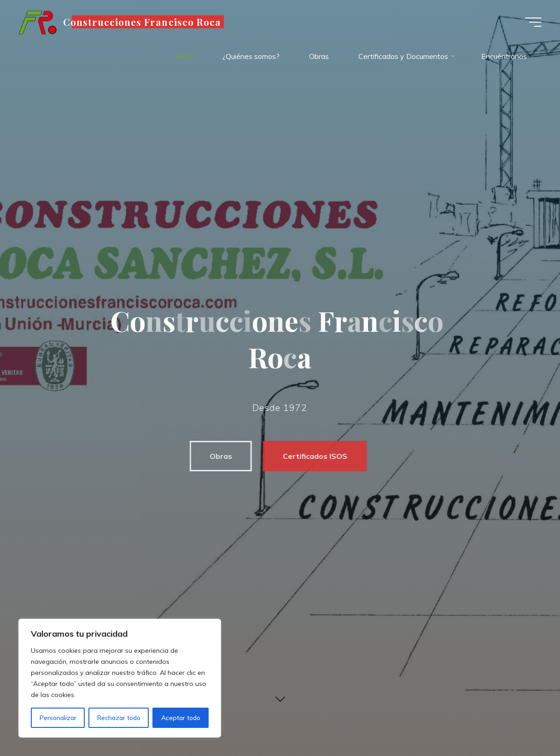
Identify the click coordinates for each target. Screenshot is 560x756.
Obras (217, 456)
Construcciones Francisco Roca (142, 22)
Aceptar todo (181, 718)
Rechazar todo (119, 718)
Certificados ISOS (311, 456)
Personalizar (58, 718)
